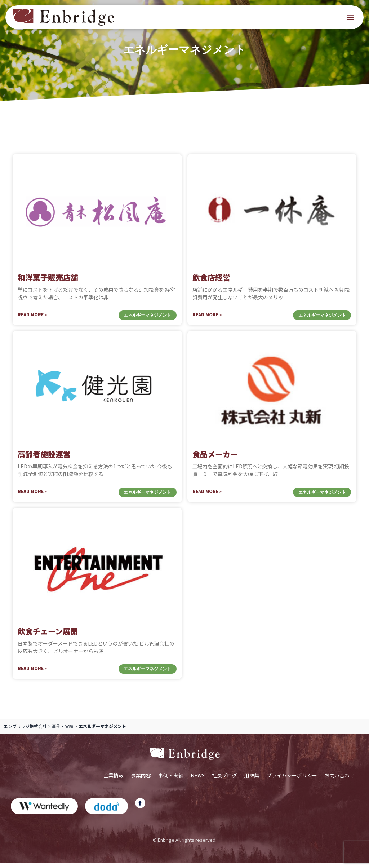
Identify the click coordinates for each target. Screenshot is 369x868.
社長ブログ (224, 780)
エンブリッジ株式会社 (25, 731)
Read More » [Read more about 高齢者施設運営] (32, 496)
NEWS (198, 780)
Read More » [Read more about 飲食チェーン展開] (32, 673)
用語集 (252, 780)
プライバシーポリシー (292, 780)
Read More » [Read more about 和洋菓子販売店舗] (32, 319)
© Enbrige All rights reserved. (185, 844)
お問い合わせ (339, 780)
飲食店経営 (211, 282)
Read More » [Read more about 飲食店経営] (207, 319)
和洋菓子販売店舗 (48, 282)
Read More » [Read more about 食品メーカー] (207, 496)
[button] (350, 17)
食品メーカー (215, 459)
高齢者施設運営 (44, 459)
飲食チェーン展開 (48, 636)
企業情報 (114, 780)
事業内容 (141, 780)
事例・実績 (63, 731)
